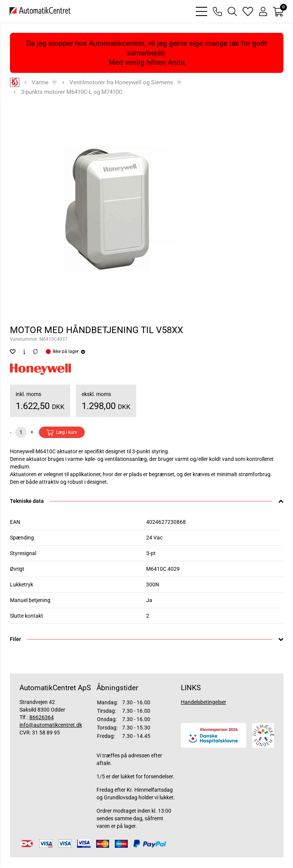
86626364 (42, 717)
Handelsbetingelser (204, 702)
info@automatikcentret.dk (51, 725)
